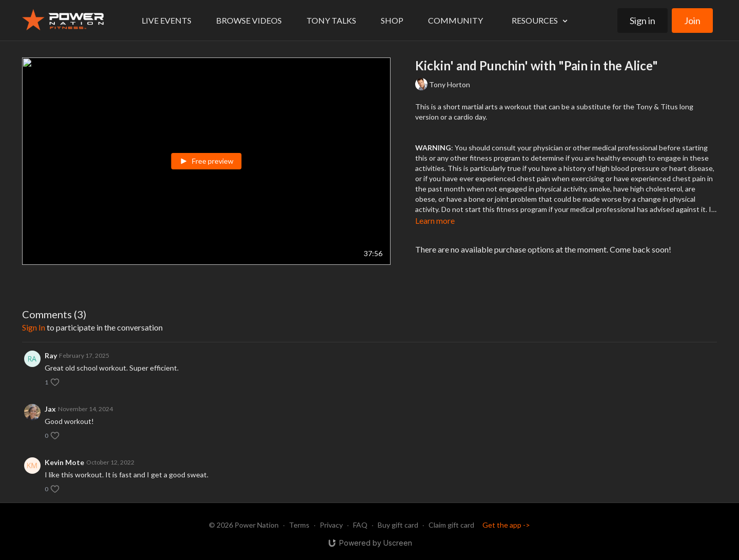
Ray (51, 355)
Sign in (643, 21)
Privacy (331, 525)
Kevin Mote (64, 462)
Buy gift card (398, 525)
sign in (34, 327)
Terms (299, 525)
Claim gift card (451, 525)
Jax (50, 409)
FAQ (360, 525)
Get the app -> (506, 525)
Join (692, 21)
